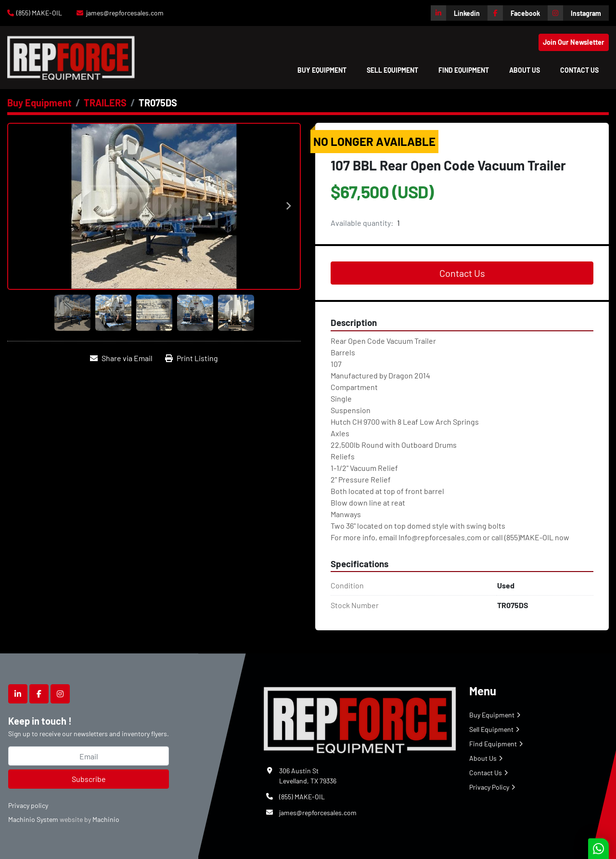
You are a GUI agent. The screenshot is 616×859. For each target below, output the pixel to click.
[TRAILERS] (105, 103)
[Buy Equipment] (39, 103)
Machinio (106, 819)
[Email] (89, 756)
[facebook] (518, 13)
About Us (525, 70)
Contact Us (579, 70)
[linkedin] (459, 13)
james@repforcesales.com (125, 13)
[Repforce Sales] (360, 718)
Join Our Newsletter (574, 42)
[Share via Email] (121, 358)
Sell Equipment (392, 70)
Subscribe (89, 779)
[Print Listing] (192, 358)
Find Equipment (464, 70)
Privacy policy (28, 805)
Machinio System (33, 819)
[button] (322, 70)
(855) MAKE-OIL (39, 13)
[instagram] (578, 13)
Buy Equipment (322, 70)
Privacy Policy (489, 787)
